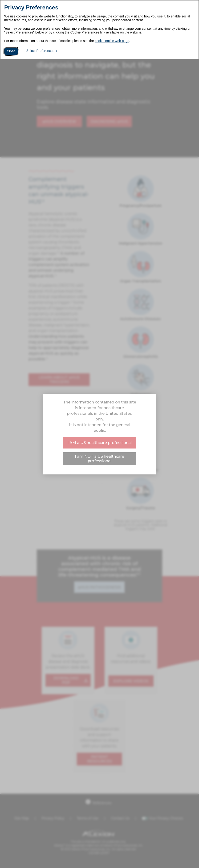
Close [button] (11, 51)
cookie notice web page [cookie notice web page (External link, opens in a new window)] (112, 41)
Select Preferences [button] (40, 51)
